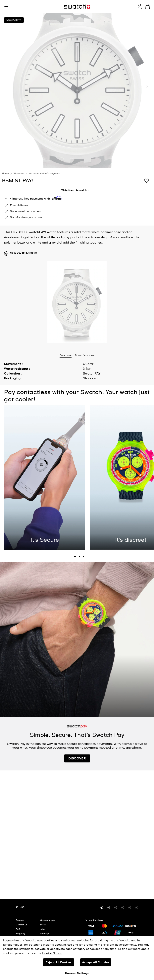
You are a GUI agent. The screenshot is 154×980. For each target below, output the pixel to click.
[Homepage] (77, 6)
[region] (77, 958)
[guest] (140, 6)
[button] (6, 7)
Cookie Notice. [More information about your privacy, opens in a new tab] (52, 953)
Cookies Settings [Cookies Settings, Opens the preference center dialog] (77, 973)
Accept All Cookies (96, 962)
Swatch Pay (14, 20)
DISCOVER (77, 758)
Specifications (85, 356)
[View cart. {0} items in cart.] (148, 6)
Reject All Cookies (59, 962)
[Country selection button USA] (20, 907)
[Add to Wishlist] (147, 180)
